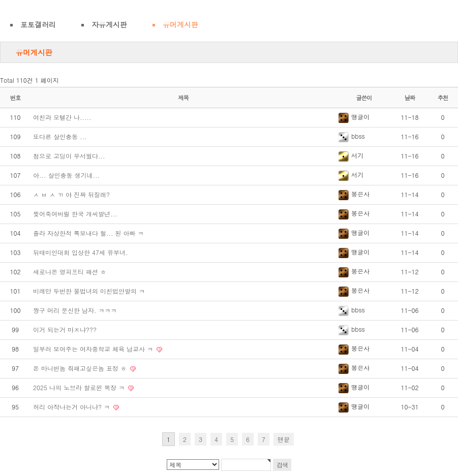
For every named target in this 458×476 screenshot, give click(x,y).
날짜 (410, 98)
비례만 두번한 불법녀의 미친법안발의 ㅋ (89, 291)
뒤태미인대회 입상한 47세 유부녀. (81, 252)
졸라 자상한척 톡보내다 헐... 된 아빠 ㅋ (88, 233)
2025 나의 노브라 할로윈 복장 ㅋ (80, 387)
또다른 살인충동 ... (60, 136)
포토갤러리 (38, 24)
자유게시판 (109, 24)
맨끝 (284, 439)
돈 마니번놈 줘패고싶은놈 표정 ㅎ (81, 368)
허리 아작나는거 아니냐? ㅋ (72, 407)
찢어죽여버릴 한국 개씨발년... (75, 214)
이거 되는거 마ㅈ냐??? (65, 329)
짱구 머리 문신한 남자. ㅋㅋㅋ (75, 310)
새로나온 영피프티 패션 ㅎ (70, 272)
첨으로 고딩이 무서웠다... (69, 156)
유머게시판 (180, 24)
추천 (443, 98)
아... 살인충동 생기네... (66, 175)
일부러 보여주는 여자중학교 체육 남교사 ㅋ (94, 349)
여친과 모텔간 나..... (62, 117)
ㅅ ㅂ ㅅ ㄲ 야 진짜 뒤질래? (71, 194)
